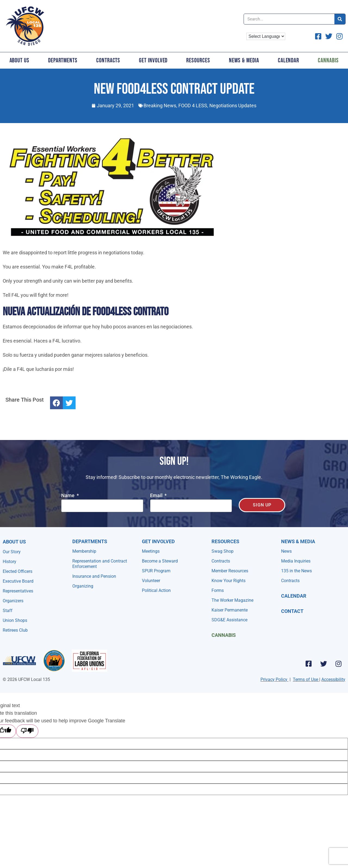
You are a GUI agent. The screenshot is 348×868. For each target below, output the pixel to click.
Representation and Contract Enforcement (100, 564)
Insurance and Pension (94, 576)
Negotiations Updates (233, 106)
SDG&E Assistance (229, 620)
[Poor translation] (27, 731)
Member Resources (230, 571)
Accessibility (333, 679)
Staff (8, 611)
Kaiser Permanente (230, 610)
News (286, 551)
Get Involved (153, 60)
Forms (218, 590)
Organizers (13, 601)
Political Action (156, 590)
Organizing (83, 586)
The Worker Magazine (232, 600)
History (10, 562)
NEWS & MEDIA (298, 541)
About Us (19, 60)
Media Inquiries (296, 561)
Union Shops (15, 620)
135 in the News (296, 571)
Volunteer (151, 581)
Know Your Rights (229, 581)
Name (68, 496)
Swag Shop (223, 551)
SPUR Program (156, 571)
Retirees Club (15, 630)
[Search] (340, 19)
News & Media (244, 60)
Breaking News (160, 106)
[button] (56, 403)
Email (157, 496)
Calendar (288, 60)
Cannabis (224, 635)
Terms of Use (305, 679)
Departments (63, 60)
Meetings (151, 551)
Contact (292, 611)
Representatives (18, 591)
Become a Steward (160, 561)
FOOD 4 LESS (193, 106)
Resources (198, 60)
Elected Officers (18, 571)
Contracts (108, 60)
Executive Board (18, 581)
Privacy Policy (274, 679)
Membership (84, 551)
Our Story (12, 552)
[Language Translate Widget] (266, 36)
